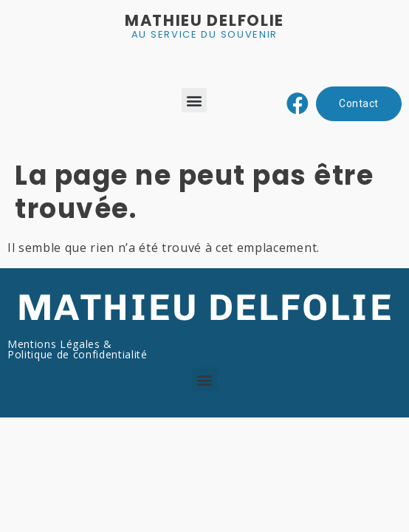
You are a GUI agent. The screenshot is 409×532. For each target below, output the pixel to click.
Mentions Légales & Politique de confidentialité (78, 349)
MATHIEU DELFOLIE (205, 20)
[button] (194, 100)
